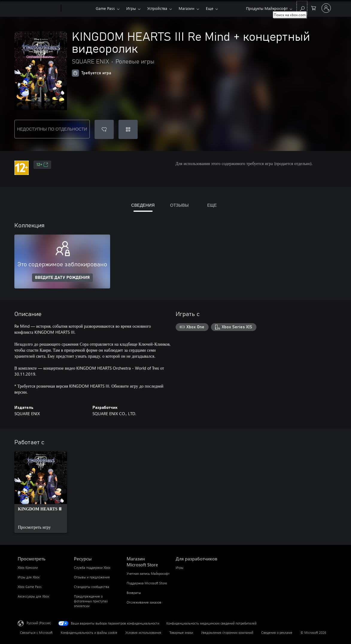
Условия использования (143, 632)
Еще (210, 8)
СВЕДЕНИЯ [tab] (143, 205)
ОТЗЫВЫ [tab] (180, 205)
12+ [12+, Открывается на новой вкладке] (42, 165)
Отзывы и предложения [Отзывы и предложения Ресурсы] (92, 577)
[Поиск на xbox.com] (302, 8)
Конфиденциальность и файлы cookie (89, 632)
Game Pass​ (105, 8)
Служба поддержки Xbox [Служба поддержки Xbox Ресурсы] (92, 567)
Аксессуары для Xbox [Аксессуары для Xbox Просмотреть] (33, 596)
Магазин (187, 8)
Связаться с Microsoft (36, 632)
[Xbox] (78, 8)
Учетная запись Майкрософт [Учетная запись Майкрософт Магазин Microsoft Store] (148, 573)
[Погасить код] (128, 129)
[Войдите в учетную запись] (326, 8)
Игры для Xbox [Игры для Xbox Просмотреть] (29, 577)
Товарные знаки (181, 632)
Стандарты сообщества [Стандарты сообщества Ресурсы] (92, 587)
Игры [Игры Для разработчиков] (180, 567)
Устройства (157, 8)
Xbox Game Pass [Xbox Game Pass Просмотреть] (30, 587)
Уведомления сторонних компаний (227, 632)
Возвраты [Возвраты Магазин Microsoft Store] (134, 593)
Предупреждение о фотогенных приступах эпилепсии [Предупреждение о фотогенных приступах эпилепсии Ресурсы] (91, 601)
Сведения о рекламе (277, 632)
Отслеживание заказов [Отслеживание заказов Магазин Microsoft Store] (144, 602)
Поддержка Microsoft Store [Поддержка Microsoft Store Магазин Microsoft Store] (147, 583)
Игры (131, 8)
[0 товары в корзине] (314, 8)
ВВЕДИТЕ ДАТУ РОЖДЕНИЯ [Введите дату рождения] (62, 278)
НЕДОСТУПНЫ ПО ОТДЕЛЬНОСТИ (52, 129)
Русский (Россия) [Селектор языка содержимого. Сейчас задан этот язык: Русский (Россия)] (39, 623)
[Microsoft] (38, 8)
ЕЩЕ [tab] (212, 205)
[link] (41, 492)
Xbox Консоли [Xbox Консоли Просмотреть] (28, 567)
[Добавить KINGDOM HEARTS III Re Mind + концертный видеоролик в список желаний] (104, 129)
